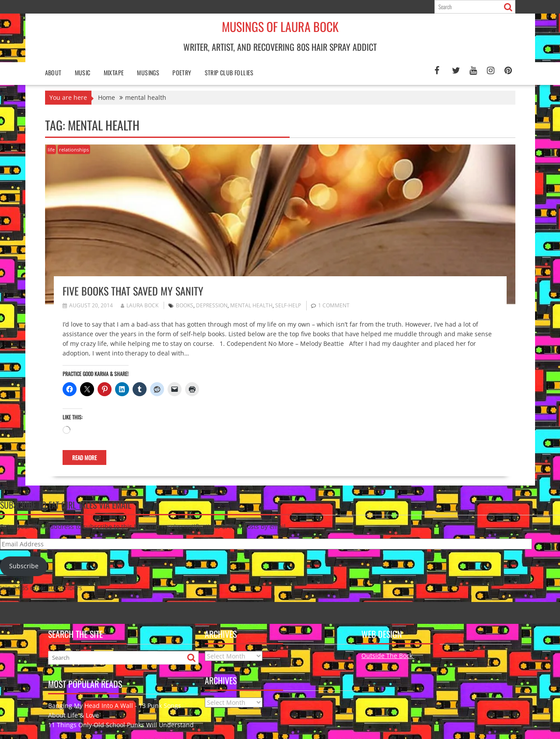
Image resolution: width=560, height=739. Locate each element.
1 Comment (334, 305)
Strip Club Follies (229, 72)
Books (185, 305)
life (51, 150)
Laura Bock (140, 305)
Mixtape (114, 72)
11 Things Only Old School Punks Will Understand (121, 725)
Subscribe (24, 566)
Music (83, 72)
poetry (182, 72)
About (53, 72)
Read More (84, 457)
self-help (288, 305)
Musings (148, 72)
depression (212, 305)
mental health (251, 305)
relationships (74, 150)
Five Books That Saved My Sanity (133, 291)
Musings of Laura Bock (280, 26)
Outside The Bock (388, 656)
